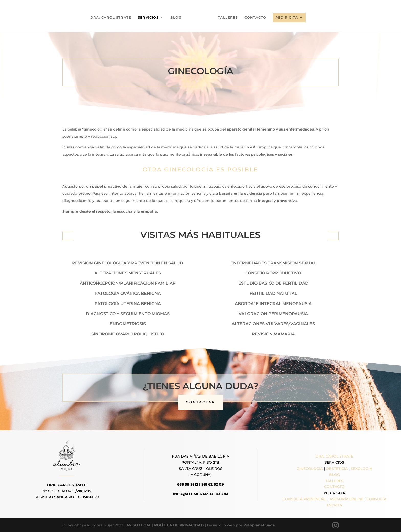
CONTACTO (254, 18)
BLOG (178, 18)
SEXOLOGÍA (361, 469)
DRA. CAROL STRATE (113, 18)
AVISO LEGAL (139, 525)
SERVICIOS (150, 18)
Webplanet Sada (259, 525)
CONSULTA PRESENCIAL (305, 499)
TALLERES (226, 18)
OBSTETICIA (337, 469)
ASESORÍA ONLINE (347, 499)
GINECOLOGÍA (310, 469)
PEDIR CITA (285, 17)
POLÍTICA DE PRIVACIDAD (179, 525)
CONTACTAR (201, 402)
